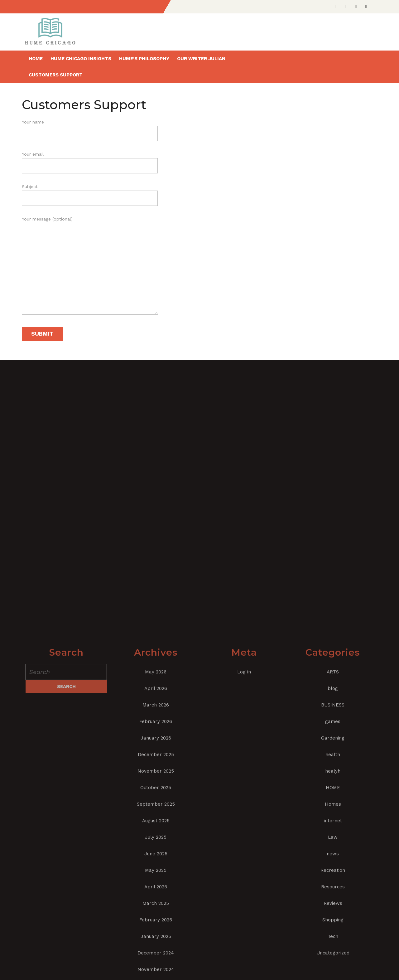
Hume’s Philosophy (144, 59)
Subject (90, 192)
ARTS (333, 923)
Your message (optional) (90, 268)
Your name (90, 128)
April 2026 (156, 940)
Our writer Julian (201, 59)
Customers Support (56, 75)
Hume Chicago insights (81, 59)
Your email (90, 160)
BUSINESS (333, 956)
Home (36, 59)
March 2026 (156, 956)
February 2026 (156, 973)
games (333, 973)
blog (333, 940)
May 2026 (156, 923)
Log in (244, 923)
